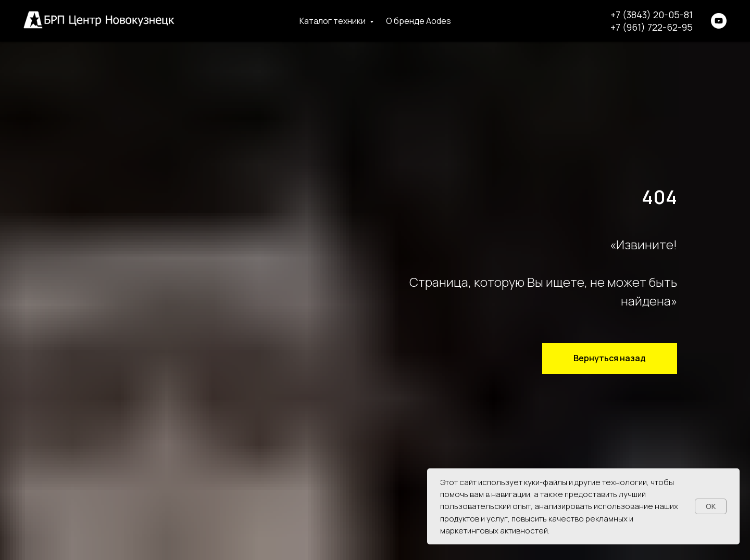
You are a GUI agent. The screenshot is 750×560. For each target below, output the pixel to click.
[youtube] (719, 21)
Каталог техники (333, 21)
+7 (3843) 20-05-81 (652, 15)
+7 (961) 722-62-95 (652, 27)
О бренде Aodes (418, 21)
